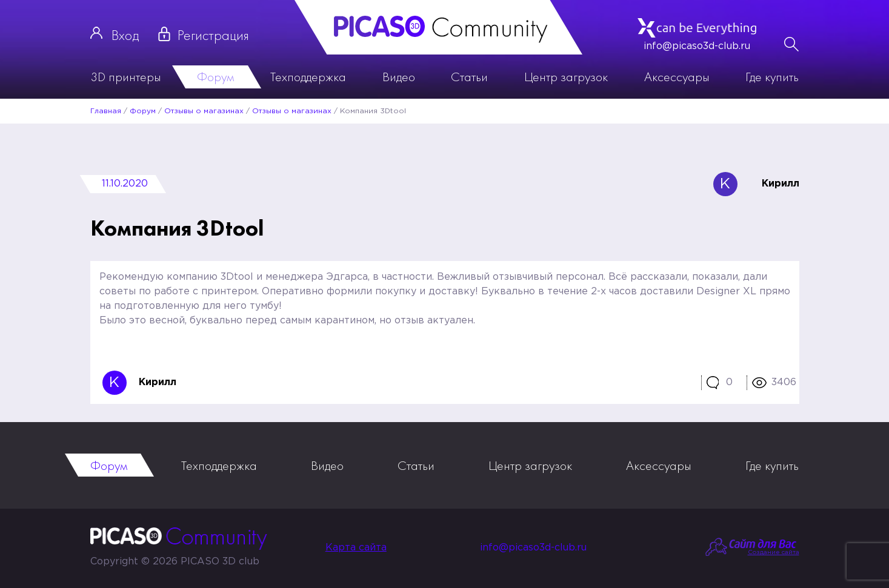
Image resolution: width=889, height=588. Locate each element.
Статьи (469, 77)
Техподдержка (308, 77)
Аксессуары (677, 77)
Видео (399, 77)
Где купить (772, 77)
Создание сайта (774, 553)
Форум (215, 77)
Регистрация (213, 35)
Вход (125, 35)
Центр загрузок (566, 77)
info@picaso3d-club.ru (697, 46)
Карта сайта (356, 548)
